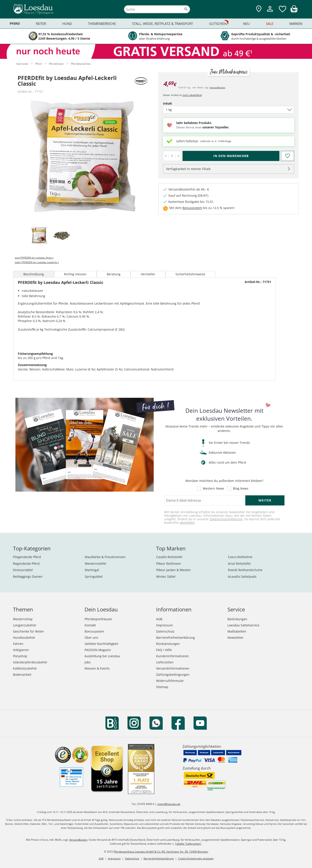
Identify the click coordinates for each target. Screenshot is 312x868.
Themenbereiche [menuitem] (102, 24)
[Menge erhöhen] (178, 156)
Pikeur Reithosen (169, 564)
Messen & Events (97, 668)
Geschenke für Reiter (29, 631)
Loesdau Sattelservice (243, 625)
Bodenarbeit (22, 675)
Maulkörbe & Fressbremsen (105, 557)
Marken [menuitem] (296, 24)
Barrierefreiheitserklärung (175, 638)
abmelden (187, 523)
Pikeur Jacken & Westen (173, 570)
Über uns (91, 638)
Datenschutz (165, 631)
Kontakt (90, 625)
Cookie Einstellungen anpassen (196, 858)
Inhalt (175, 103)
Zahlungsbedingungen (173, 675)
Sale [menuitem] (270, 24)
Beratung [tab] (114, 274)
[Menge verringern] (166, 156)
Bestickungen (237, 619)
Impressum (164, 625)
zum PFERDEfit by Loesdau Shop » (34, 258)
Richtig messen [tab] (75, 274)
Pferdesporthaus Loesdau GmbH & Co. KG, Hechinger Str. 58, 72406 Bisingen (161, 852)
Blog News (241, 489)
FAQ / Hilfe (164, 650)
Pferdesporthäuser (98, 619)
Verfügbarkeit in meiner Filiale (188, 169)
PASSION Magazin (98, 650)
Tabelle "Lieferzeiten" (188, 844)
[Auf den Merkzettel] (288, 156)
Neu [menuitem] (246, 24)
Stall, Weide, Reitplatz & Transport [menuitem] (162, 24)
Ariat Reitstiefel (239, 564)
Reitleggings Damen (28, 577)
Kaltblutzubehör (25, 668)
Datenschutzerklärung (226, 519)
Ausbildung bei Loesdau (102, 656)
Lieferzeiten (165, 662)
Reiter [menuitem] (41, 24)
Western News (213, 489)
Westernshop (23, 619)
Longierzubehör (25, 625)
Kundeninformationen (173, 656)
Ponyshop (20, 656)
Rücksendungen (168, 644)
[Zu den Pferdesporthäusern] (259, 9)
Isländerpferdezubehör (30, 662)
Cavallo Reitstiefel (169, 557)
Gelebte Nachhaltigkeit (101, 644)
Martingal (92, 570)
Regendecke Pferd (26, 564)
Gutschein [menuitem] (218, 24)
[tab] (39, 236)
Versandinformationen (173, 668)
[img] (294, 11)
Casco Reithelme (240, 557)
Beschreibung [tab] (34, 274)
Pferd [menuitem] (15, 23)
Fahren (18, 644)
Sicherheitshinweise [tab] (190, 274)
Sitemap (162, 687)
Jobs (88, 662)
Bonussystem (192, 208)
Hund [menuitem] (67, 24)
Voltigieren (21, 650)
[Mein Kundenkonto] (270, 12)
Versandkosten (217, 87)
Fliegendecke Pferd (27, 557)
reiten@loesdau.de (169, 804)
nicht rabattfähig (192, 95)
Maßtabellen (237, 631)
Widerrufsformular (170, 681)
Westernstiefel (95, 564)
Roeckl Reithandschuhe (245, 570)
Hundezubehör (24, 638)
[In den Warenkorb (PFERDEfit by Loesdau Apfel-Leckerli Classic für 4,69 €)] (231, 156)
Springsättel (94, 577)
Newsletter (235, 638)
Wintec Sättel (166, 577)
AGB (159, 619)
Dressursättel (23, 570)
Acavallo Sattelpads (242, 577)
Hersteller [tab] (148, 274)
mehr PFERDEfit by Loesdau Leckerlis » (37, 262)
